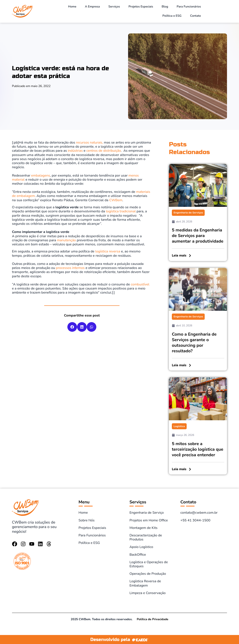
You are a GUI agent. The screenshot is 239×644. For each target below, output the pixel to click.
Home (72, 7)
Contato (196, 16)
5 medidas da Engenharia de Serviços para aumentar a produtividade (198, 236)
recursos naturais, (89, 143)
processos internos (70, 268)
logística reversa (108, 251)
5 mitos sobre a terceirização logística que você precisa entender (198, 449)
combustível (140, 284)
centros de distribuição (104, 151)
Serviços (114, 7)
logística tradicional (121, 211)
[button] (72, 327)
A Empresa (92, 7)
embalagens (41, 176)
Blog (165, 7)
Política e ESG (172, 16)
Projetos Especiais (141, 7)
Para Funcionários (189, 7)
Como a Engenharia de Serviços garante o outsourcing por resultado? (194, 342)
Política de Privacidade (152, 619)
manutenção (66, 240)
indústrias (75, 151)
